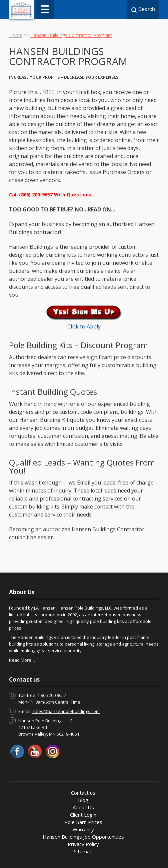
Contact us (83, 793)
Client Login (83, 815)
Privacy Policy (83, 844)
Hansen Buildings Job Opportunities (83, 837)
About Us (83, 807)
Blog (83, 800)
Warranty (83, 829)
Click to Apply (84, 326)
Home (16, 35)
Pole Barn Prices (83, 822)
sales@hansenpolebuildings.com (66, 711)
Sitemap (83, 851)
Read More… (22, 660)
